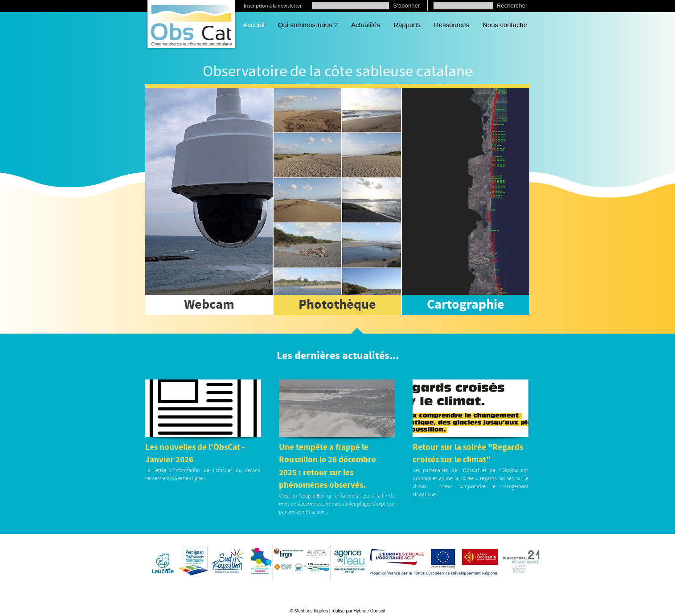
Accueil (254, 25)
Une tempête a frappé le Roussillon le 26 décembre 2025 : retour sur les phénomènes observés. (327, 467)
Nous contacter (505, 25)
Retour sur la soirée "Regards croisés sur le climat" (468, 454)
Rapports (407, 25)
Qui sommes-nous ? (308, 25)
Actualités (366, 25)
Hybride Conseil (370, 611)
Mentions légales (311, 611)
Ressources (452, 25)
